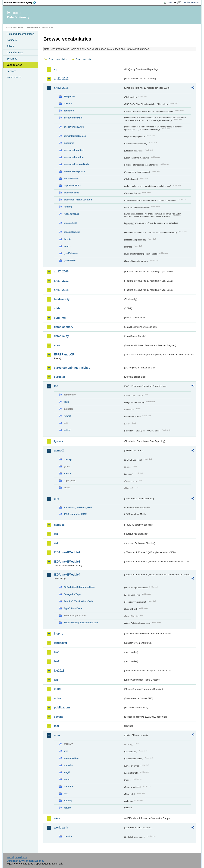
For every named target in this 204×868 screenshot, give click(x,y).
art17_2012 (61, 281)
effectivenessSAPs (74, 127)
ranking (68, 207)
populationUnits (72, 185)
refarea (67, 416)
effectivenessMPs (73, 118)
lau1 (57, 652)
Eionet (21, 27)
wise (57, 818)
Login (169, 2)
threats (67, 239)
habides (59, 525)
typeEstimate (71, 253)
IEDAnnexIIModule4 (67, 575)
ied (56, 543)
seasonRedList (72, 232)
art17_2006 (61, 271)
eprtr (57, 345)
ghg (56, 499)
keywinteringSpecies (75, 136)
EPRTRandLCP (64, 354)
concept (68, 459)
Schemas (12, 59)
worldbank (61, 828)
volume (68, 808)
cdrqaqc (68, 103)
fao (56, 386)
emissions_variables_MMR (78, 507)
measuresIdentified (74, 150)
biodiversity (62, 299)
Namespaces (14, 77)
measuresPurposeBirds (76, 164)
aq (56, 69)
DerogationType (72, 594)
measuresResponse (74, 171)
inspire (58, 634)
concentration (71, 758)
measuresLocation (73, 157)
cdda (57, 308)
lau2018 (59, 671)
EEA (21, 2)
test (56, 726)
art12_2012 (61, 79)
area (66, 751)
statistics (68, 786)
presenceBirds (71, 193)
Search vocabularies (58, 59)
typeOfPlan (70, 260)
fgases (58, 441)
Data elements (15, 52)
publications (62, 707)
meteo (67, 779)
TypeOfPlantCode (73, 608)
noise (58, 698)
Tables (10, 46)
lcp (56, 680)
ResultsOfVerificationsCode (78, 601)
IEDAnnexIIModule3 (67, 562)
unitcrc (67, 430)
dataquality (61, 336)
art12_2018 (61, 88)
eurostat (59, 377)
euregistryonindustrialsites (72, 368)
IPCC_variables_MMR (75, 514)
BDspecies (69, 96)
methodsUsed (71, 178)
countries (69, 111)
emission (68, 765)
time (66, 793)
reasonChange (71, 214)
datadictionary (63, 327)
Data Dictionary (33, 27)
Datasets (12, 40)
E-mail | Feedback (17, 857)
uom (57, 735)
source (67, 473)
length (67, 772)
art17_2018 (61, 290)
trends (67, 246)
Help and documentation (20, 34)
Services (11, 71)
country (68, 836)
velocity (68, 801)
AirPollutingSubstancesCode (79, 587)
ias (56, 534)
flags (66, 402)
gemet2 (59, 450)
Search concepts (83, 59)
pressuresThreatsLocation (78, 200)
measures (69, 143)
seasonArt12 (70, 223)
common (60, 318)
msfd (57, 689)
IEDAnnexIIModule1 (67, 552)
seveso (59, 717)
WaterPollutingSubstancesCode (81, 623)
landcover (61, 643)
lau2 (57, 661)
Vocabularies (14, 65)
